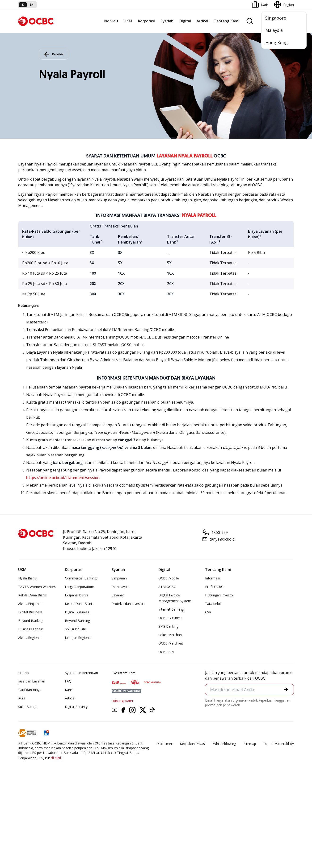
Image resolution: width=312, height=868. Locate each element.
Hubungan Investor (220, 595)
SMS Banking (168, 626)
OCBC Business (170, 618)
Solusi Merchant (171, 635)
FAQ (68, 681)
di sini (56, 758)
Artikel (202, 21)
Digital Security (76, 707)
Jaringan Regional (78, 638)
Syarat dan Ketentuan (81, 673)
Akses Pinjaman (30, 604)
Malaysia (274, 30)
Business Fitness (31, 629)
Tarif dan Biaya (30, 690)
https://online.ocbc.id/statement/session (63, 478)
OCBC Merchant (171, 643)
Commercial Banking (81, 578)
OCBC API (166, 652)
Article (70, 698)
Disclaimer (164, 744)
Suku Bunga (27, 707)
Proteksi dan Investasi (128, 604)
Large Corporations (80, 587)
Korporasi (146, 21)
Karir (68, 690)
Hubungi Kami (122, 701)
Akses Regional (30, 638)
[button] (286, 689)
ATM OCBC (167, 587)
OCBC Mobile (169, 578)
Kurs (22, 698)
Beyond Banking (31, 621)
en (32, 5)
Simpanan (119, 578)
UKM (128, 21)
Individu (111, 21)
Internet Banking (171, 609)
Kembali (54, 54)
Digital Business (30, 612)
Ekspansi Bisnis (76, 595)
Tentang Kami (227, 21)
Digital (185, 21)
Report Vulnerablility (279, 744)
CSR (208, 612)
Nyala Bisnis (27, 578)
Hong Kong (276, 42)
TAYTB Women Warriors (37, 587)
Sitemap (250, 744)
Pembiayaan (121, 587)
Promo (23, 673)
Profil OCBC (214, 587)
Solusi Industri (76, 629)
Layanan (118, 595)
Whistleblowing (225, 744)
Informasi (212, 578)
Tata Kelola (214, 604)
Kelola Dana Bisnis (32, 595)
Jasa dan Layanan (32, 681)
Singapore (276, 18)
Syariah (167, 21)
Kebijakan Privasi (193, 744)
